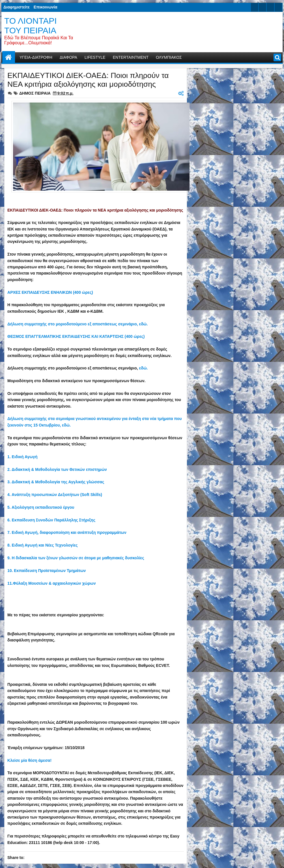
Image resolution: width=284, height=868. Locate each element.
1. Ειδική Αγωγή (22, 457)
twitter (255, 7)
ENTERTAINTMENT (131, 57)
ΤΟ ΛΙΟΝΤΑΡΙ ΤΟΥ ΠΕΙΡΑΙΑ (31, 26)
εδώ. (144, 368)
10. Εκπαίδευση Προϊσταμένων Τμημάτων (47, 571)
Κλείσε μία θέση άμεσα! (29, 760)
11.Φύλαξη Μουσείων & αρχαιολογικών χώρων (51, 583)
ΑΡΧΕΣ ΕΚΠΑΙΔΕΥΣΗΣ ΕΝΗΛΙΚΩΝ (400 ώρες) (50, 292)
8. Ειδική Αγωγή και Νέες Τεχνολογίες (43, 545)
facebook (263, 7)
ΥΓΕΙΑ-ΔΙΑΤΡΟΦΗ (36, 57)
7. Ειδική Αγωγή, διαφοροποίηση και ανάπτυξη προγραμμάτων (67, 532)
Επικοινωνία (46, 7)
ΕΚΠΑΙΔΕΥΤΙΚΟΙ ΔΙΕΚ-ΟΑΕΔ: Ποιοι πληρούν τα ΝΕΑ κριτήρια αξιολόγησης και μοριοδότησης (88, 80)
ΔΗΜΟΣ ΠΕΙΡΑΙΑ (35, 93)
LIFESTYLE (95, 57)
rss (278, 7)
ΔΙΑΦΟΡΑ (68, 57)
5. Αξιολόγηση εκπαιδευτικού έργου (41, 507)
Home (9, 57)
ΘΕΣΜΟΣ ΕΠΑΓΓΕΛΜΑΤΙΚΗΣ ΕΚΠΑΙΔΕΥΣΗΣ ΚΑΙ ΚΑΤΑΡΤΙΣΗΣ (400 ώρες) (76, 336)
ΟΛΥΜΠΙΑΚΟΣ (169, 57)
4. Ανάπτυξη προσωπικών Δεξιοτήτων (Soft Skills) (55, 495)
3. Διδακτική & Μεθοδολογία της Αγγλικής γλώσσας (56, 482)
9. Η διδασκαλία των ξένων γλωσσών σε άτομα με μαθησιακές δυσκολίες (76, 558)
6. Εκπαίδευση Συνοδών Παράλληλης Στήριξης (51, 520)
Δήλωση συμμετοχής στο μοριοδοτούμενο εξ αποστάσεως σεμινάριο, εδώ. (78, 324)
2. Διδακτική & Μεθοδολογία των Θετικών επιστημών (57, 469)
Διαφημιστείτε (17, 7)
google (270, 7)
